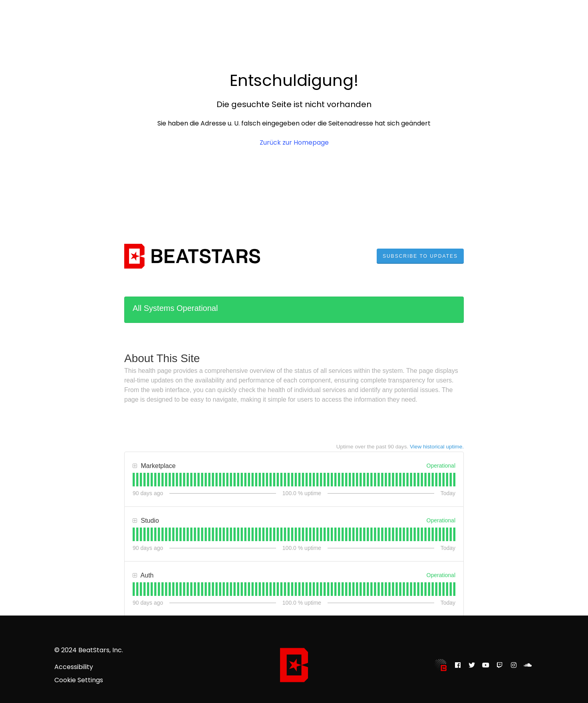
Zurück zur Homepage (294, 142)
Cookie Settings (79, 680)
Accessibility (74, 667)
